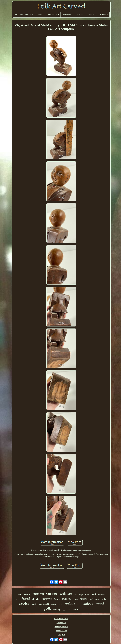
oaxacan (27, 594)
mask (34, 604)
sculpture (66, 594)
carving (44, 603)
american (102, 594)
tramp (18, 600)
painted (67, 599)
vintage (70, 603)
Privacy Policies (61, 627)
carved (52, 593)
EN (59, 635)
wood (100, 603)
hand (26, 598)
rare (76, 595)
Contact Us (61, 623)
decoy (76, 599)
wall (94, 594)
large (81, 594)
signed (84, 599)
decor (60, 604)
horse (64, 610)
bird (69, 610)
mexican (39, 594)
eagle (87, 594)
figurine (97, 600)
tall (91, 599)
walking (57, 609)
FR (64, 635)
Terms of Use (61, 631)
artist (104, 599)
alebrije (36, 599)
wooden (24, 604)
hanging (54, 604)
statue (75, 609)
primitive (47, 599)
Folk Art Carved (61, 619)
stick (19, 594)
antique (88, 603)
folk (48, 608)
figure (57, 599)
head (79, 605)
